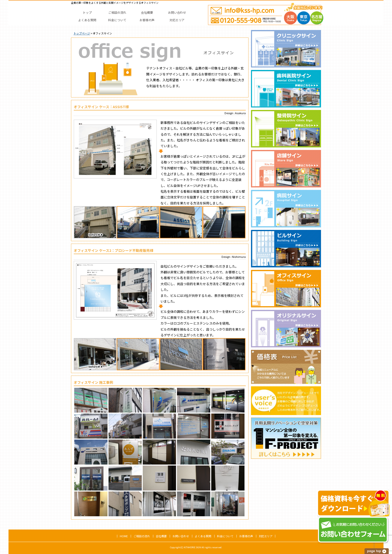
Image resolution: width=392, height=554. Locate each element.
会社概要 (161, 536)
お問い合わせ (181, 536)
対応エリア (266, 536)
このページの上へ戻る (377, 551)
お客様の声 (246, 536)
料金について (225, 536)
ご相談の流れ (142, 536)
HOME (124, 536)
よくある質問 (203, 536)
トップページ (82, 33)
